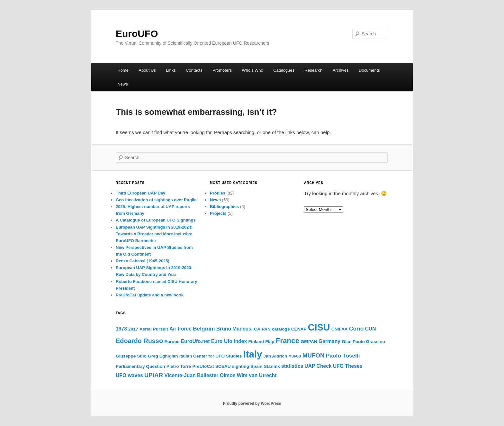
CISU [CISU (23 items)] (319, 327)
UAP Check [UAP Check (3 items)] (318, 366)
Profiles (218, 193)
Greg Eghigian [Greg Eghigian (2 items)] (163, 356)
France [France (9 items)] (288, 341)
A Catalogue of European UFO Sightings (156, 220)
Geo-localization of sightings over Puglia (156, 200)
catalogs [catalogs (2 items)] (281, 329)
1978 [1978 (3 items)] (121, 329)
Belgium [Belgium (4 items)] (204, 329)
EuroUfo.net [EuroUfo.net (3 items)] (195, 341)
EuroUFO (137, 34)
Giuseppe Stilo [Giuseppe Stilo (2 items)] (131, 356)
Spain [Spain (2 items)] (256, 366)
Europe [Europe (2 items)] (172, 342)
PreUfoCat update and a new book (150, 295)
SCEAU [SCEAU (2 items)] (223, 366)
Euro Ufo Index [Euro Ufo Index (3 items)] (229, 341)
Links (171, 70)
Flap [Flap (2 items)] (270, 342)
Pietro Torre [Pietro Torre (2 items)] (179, 366)
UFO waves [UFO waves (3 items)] (129, 375)
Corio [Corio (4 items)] (356, 329)
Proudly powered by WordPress (252, 403)
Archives (341, 70)
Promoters (222, 70)
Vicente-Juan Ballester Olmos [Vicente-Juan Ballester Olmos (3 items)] (200, 375)
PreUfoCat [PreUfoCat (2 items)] (203, 366)
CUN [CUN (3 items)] (370, 329)
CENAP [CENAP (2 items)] (299, 329)
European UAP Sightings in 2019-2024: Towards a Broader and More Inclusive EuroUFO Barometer (154, 234)
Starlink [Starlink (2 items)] (272, 366)
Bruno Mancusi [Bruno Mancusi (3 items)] (234, 329)
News (123, 84)
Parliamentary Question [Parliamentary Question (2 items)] (140, 366)
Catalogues (284, 70)
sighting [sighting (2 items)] (241, 366)
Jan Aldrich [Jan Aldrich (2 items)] (275, 356)
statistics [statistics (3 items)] (292, 366)
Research (314, 70)
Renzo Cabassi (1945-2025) (143, 261)
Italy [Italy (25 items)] (253, 354)
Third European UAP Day (140, 193)
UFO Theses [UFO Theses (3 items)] (348, 366)
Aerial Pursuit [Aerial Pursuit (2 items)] (154, 329)
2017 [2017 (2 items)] (133, 329)
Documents (369, 70)
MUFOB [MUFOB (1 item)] (295, 356)
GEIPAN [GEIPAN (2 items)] (309, 342)
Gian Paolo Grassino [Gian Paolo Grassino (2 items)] (363, 342)
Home (123, 70)
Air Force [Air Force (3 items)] (180, 329)
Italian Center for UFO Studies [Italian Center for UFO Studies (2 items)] (211, 356)
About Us (147, 70)
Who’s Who (253, 70)
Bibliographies (224, 207)
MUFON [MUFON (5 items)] (314, 355)
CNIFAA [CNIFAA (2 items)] (340, 329)
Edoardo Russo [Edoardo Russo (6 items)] (139, 341)
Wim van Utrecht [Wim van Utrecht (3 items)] (257, 375)
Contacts (194, 70)
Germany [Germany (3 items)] (329, 341)
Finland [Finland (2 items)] (256, 342)
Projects (218, 213)
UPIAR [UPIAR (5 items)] (154, 375)
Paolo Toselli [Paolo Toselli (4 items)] (343, 356)
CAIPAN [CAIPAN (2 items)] (262, 329)
